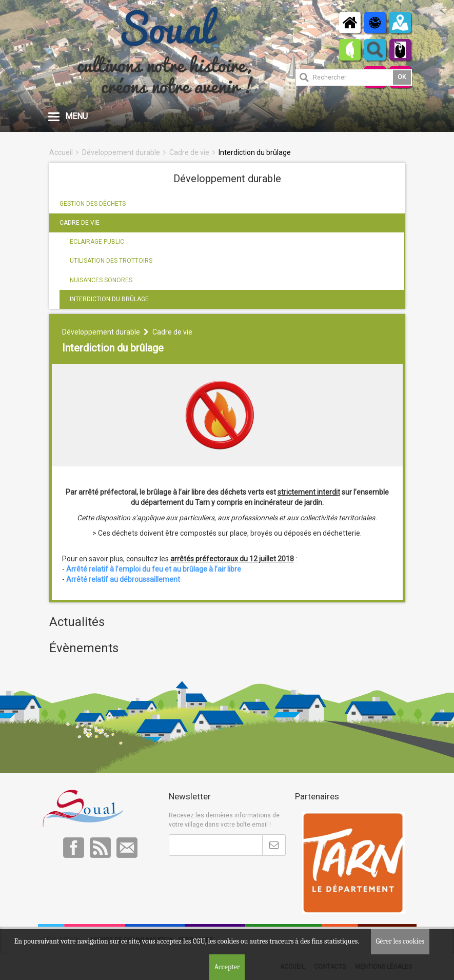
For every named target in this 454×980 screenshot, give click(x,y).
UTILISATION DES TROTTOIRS (111, 261)
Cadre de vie (189, 152)
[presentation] (247, 881)
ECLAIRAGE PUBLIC (97, 242)
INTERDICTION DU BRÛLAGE (109, 299)
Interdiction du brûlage (255, 152)
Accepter (227, 967)
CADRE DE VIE (80, 223)
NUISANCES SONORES (101, 280)
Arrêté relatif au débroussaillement (123, 579)
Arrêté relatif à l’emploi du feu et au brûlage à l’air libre (154, 569)
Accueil (61, 152)
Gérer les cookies (400, 941)
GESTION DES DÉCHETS (93, 204)
